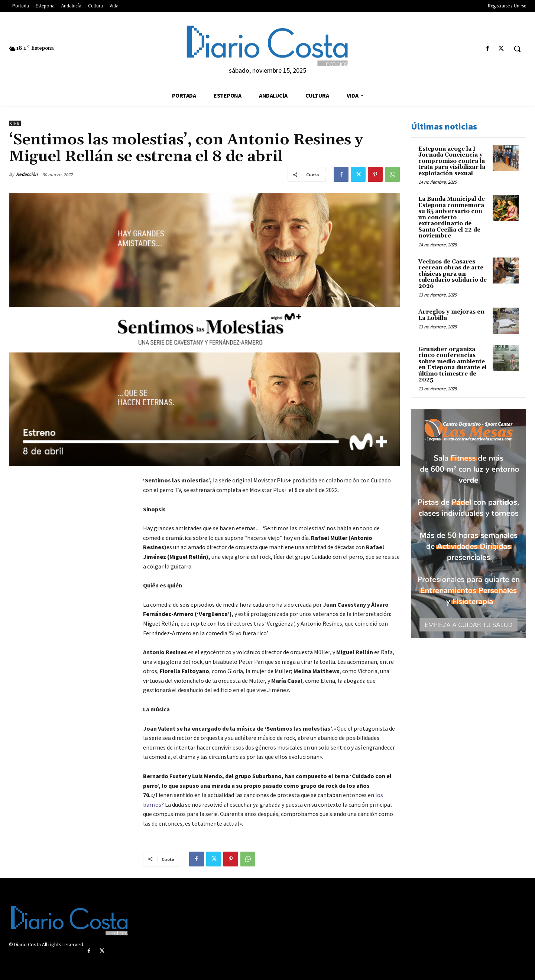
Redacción (27, 174)
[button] (517, 49)
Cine (15, 123)
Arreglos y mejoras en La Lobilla (451, 315)
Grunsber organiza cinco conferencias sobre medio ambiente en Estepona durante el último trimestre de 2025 (453, 365)
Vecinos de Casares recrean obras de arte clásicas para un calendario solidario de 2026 (453, 274)
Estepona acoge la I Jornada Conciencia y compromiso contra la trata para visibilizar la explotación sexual (452, 161)
